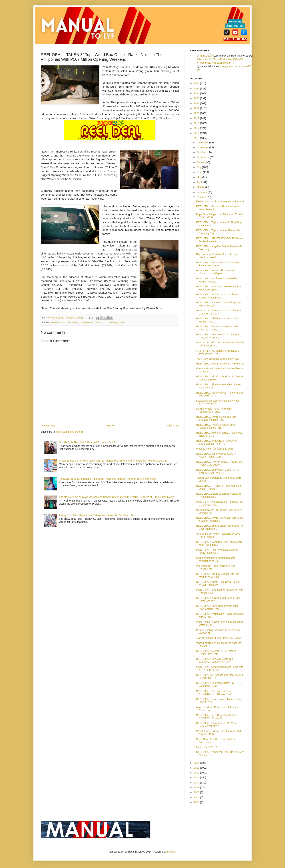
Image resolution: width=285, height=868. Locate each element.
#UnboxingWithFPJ (223, 63)
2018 (197, 123)
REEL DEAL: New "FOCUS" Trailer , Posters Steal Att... (217, 652)
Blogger (171, 852)
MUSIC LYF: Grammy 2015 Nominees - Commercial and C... (218, 312)
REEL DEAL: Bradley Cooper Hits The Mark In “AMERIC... (218, 575)
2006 (197, 802)
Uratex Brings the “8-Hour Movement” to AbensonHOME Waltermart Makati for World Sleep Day (113, 461)
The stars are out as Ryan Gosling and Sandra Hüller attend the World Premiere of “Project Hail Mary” (116, 497)
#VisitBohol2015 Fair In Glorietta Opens (218, 638)
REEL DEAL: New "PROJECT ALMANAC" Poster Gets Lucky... (220, 463)
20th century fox (58, 322)
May (199, 177)
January (202, 197)
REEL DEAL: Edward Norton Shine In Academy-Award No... (217, 296)
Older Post (172, 426)
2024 (197, 93)
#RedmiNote (204, 63)
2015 (197, 138)
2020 (197, 113)
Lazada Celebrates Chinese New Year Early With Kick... (218, 402)
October (202, 152)
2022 (197, 103)
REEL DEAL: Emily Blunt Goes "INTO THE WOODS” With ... (217, 471)
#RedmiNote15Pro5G (231, 59)
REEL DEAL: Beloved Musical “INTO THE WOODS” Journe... (220, 684)
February (202, 192)
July (199, 167)
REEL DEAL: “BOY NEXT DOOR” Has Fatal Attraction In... (218, 264)
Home (110, 426)
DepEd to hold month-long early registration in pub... (214, 410)
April (200, 182)
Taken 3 (98, 322)
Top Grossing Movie (114, 322)
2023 (197, 98)
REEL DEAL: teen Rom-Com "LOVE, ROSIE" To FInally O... (217, 717)
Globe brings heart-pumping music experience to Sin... (216, 559)
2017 (197, 128)
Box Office (73, 322)
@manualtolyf (205, 56)
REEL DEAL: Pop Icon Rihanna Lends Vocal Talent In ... (218, 208)
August (201, 162)
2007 (197, 797)
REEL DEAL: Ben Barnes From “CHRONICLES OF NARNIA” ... (215, 693)
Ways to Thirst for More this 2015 (215, 449)
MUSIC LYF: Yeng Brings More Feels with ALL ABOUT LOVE (220, 668)
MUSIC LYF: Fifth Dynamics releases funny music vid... (217, 551)
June (200, 172)
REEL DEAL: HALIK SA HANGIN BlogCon (220, 364)
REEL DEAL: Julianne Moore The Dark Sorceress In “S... (218, 599)
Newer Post (48, 426)
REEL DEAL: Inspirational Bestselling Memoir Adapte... (217, 280)
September (203, 157)
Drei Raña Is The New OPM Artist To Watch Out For (88, 442)
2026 (197, 83)
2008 (197, 792)
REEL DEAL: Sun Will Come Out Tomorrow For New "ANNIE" (215, 660)
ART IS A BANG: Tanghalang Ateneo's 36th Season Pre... (218, 352)
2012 (197, 773)
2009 (197, 787)
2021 (197, 108)
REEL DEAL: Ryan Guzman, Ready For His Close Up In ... (219, 288)
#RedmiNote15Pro (207, 59)
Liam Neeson (86, 322)
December (203, 143)
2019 (197, 118)
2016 (197, 133)
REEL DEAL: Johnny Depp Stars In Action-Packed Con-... (216, 455)
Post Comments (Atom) (70, 432)
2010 (197, 783)
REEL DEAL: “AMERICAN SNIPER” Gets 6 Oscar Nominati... (219, 519)
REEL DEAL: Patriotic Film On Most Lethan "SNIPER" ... (216, 725)
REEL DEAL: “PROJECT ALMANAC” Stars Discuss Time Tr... (217, 442)
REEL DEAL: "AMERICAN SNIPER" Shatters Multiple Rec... (216, 418)
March (201, 187)
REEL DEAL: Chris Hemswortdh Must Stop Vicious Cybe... (217, 607)
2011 (197, 777)
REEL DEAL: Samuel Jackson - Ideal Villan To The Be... (217, 328)
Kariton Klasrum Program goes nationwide (220, 201)
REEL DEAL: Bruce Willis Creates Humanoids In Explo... (215, 272)
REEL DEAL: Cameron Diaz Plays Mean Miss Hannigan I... (219, 543)
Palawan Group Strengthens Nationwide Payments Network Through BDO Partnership (108, 479)
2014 (197, 763)
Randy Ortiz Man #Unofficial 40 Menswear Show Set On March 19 (96, 515)
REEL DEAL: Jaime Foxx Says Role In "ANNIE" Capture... (218, 583)
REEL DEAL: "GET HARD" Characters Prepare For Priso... (218, 336)
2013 (197, 768)
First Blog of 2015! (206, 747)
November (203, 147)
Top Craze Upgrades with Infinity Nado (218, 359)
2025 (197, 89)
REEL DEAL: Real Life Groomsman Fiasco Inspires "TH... (216, 426)
